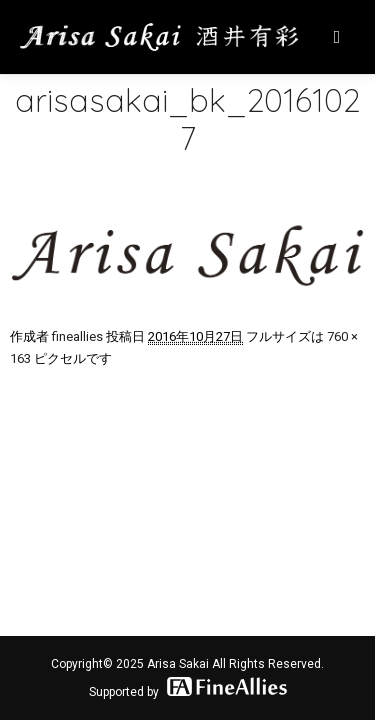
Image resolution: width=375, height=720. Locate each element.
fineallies (77, 336)
